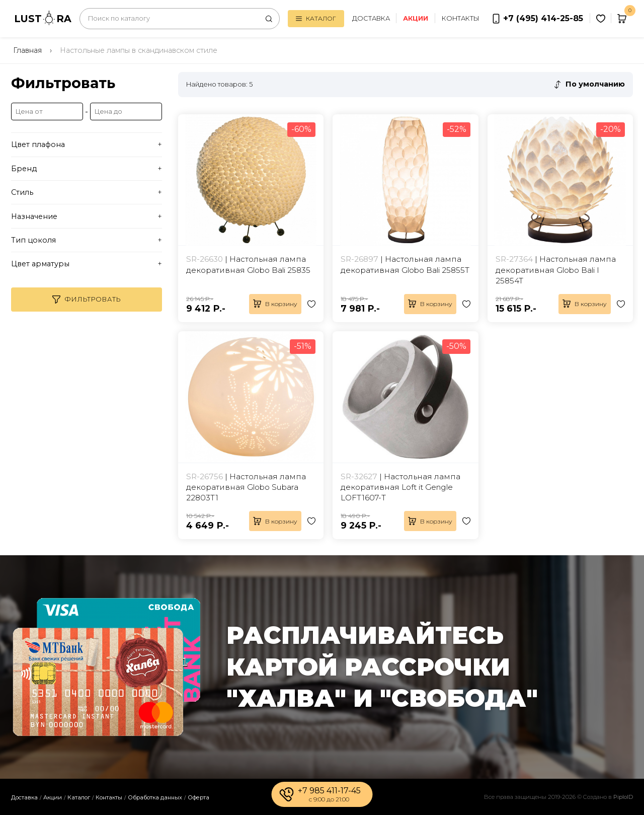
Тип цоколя (33, 240)
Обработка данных (155, 797)
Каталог (316, 18)
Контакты (460, 18)
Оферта (198, 797)
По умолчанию (595, 84)
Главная (27, 50)
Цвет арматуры (40, 264)
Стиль (22, 192)
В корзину (275, 304)
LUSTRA (43, 18)
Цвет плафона (38, 144)
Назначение (34, 216)
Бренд (24, 169)
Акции (53, 797)
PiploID (623, 797)
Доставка (371, 18)
